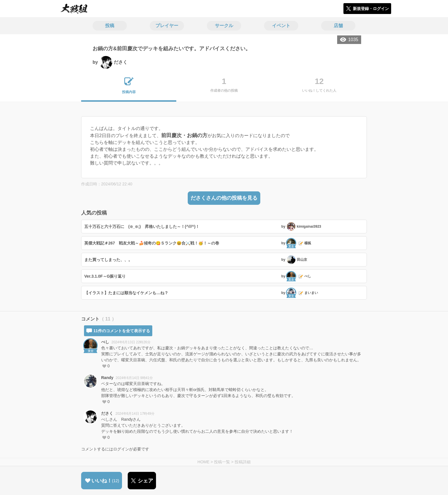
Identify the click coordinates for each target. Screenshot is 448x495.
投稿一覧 (222, 462)
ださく (107, 413)
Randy (107, 378)
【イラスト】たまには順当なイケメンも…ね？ (126, 293)
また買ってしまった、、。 (108, 260)
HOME (203, 462)
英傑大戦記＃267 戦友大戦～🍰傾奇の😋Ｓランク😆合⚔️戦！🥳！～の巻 (152, 243)
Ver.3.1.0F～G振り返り (105, 276)
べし (105, 342)
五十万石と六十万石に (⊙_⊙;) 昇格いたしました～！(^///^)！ (142, 227)
